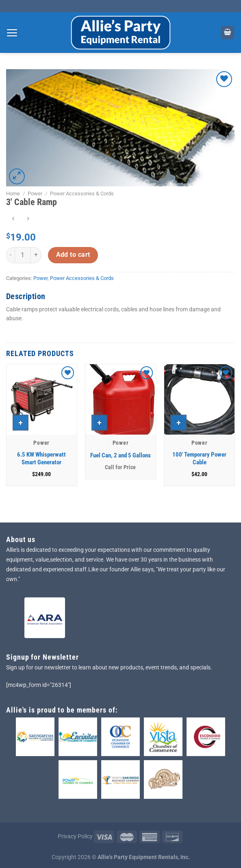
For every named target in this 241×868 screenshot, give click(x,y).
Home (13, 193)
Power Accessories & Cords (82, 193)
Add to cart (73, 255)
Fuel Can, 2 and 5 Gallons (120, 455)
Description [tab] (26, 296)
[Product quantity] (23, 255)
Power (35, 193)
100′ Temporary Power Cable (199, 459)
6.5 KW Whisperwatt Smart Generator (41, 459)
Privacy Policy (75, 836)
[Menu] (12, 33)
